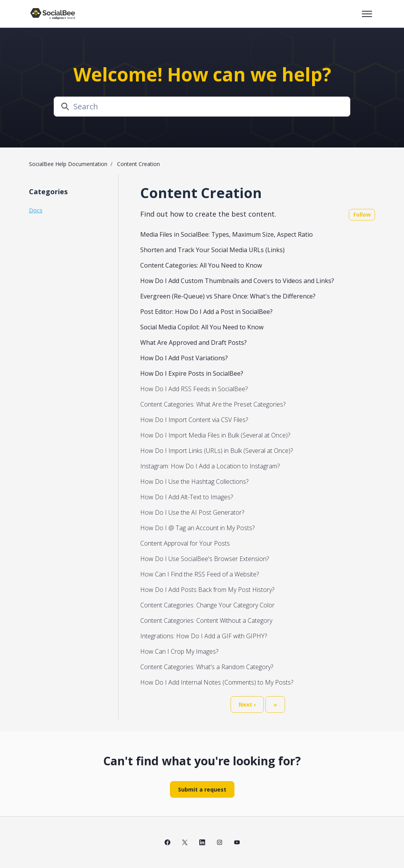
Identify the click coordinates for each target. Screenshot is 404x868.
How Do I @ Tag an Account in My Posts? (197, 528)
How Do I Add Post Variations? (184, 358)
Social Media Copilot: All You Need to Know (202, 327)
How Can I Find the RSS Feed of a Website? (199, 574)
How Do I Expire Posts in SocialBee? (192, 373)
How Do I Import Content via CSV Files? (194, 420)
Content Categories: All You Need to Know (201, 265)
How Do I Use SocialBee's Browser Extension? (205, 559)
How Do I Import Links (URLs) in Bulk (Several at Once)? (216, 451)
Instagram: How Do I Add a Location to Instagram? (210, 466)
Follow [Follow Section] (362, 214)
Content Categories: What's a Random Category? (207, 667)
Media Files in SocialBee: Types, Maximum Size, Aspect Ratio (227, 234)
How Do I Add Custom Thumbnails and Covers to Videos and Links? (237, 281)
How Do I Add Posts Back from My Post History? (207, 590)
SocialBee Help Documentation (68, 164)
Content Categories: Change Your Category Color (207, 605)
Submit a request (202, 789)
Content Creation (138, 164)
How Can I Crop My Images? (179, 651)
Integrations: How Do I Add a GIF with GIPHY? (204, 636)
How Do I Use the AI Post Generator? (192, 512)
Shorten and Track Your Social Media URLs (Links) (212, 250)
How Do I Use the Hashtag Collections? (194, 481)
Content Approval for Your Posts (185, 543)
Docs (36, 210)
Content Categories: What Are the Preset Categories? (213, 404)
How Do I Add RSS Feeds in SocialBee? (194, 389)
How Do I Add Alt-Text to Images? (187, 497)
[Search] (202, 107)
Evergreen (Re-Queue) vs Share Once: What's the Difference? (228, 296)
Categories (48, 192)
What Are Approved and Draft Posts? (194, 342)
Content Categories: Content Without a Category (206, 620)
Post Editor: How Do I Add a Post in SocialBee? (206, 312)
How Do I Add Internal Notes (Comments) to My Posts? (217, 682)
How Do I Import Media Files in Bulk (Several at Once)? (215, 435)
